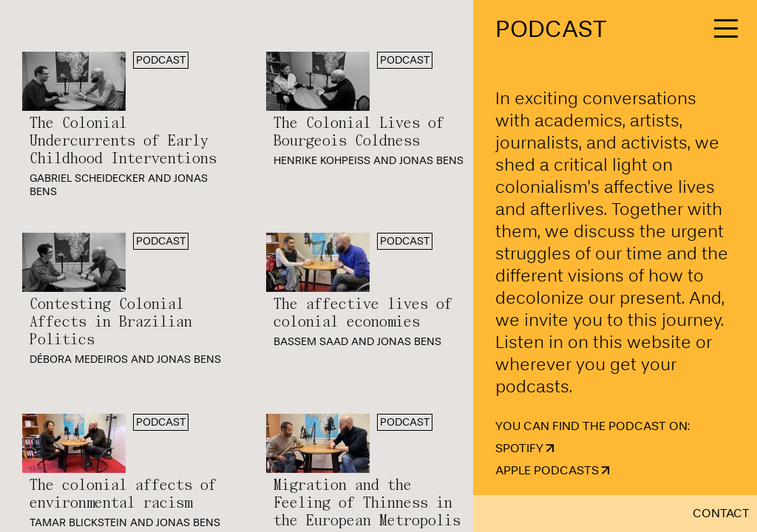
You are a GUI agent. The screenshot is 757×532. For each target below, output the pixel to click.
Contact (721, 513)
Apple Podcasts (547, 470)
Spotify (519, 448)
